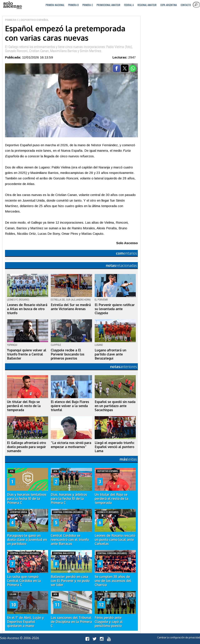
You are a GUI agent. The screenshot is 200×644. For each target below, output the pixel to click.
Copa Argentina (169, 5)
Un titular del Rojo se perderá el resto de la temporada (24, 406)
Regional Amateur (147, 5)
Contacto (186, 5)
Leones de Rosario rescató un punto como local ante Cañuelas (115, 540)
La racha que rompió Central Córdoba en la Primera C (24, 581)
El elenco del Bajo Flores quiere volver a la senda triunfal (70, 406)
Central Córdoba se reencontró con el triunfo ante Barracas (70, 540)
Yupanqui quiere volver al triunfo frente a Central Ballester (27, 354)
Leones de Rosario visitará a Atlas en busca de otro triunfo (27, 309)
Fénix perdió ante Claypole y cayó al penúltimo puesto (109, 622)
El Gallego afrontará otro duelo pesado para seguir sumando (26, 447)
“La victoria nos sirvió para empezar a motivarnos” (71, 445)
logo (12, 5)
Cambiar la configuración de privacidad (179, 637)
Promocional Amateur (108, 5)
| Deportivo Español (34, 20)
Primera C (88, 5)
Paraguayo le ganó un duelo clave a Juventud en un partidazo (27, 540)
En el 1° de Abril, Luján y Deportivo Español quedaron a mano (25, 622)
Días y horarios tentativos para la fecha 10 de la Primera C (27, 499)
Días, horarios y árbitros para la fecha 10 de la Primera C (69, 499)
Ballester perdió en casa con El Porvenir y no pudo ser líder (70, 581)
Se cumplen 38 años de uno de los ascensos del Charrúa (113, 581)
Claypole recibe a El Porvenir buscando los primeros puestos (68, 354)
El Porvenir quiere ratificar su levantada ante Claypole (115, 309)
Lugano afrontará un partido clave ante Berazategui (110, 354)
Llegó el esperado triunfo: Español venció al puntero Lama (115, 447)
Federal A (129, 5)
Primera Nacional (55, 5)
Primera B (73, 5)
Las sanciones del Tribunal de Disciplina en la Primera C (71, 622)
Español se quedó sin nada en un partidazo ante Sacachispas (115, 406)
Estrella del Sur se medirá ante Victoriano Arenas (71, 307)
